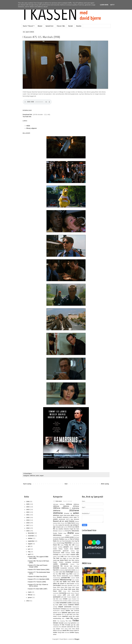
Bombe (77, 523)
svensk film (72, 616)
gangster (66, 547)
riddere (70, 601)
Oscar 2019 (60, 589)
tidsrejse (56, 623)
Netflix (65, 582)
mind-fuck (71, 576)
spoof (77, 613)
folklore (55, 543)
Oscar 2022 (57, 591)
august (30, 544)
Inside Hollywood (72, 557)
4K (71, 513)
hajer (78, 551)
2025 (28, 504)
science (65, 605)
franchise (68, 543)
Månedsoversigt (66, 580)
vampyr (58, 629)
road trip (74, 601)
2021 (28, 515)
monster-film (66, 578)
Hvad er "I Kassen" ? (29, 26)
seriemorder (68, 607)
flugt (76, 541)
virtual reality (68, 629)
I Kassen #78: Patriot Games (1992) (38, 570)
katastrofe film (58, 566)
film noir (59, 541)
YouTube (67, 633)
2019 (28, 520)
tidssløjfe (61, 623)
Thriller (76, 621)
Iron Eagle (63, 558)
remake (65, 599)
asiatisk (55, 519)
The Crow (68, 621)
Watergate (60, 631)
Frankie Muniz (75, 543)
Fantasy (61, 539)
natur (73, 580)
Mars (71, 574)
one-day (77, 584)
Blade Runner (61, 523)
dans (74, 527)
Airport (61, 515)
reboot (61, 599)
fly (78, 541)
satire (61, 605)
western (72, 631)
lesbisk (73, 570)
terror (55, 621)
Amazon (59, 517)
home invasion (62, 555)
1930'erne (69, 504)
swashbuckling (57, 618)
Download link (27, 114)
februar (30, 595)
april (29, 554)
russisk (74, 603)
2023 (28, 510)
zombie (72, 632)
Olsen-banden (70, 584)
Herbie (73, 553)
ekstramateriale (57, 537)
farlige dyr (67, 539)
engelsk (63, 537)
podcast (60, 595)
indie (62, 556)
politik (69, 595)
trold (78, 623)
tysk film (73, 625)
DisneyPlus (68, 531)
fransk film (56, 545)
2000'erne (57, 511)
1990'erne (32, 476)
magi (67, 574)
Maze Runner (57, 576)
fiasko (55, 541)
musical (73, 578)
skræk (77, 609)
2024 (28, 507)
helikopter (68, 553)
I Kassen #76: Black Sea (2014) (37, 577)
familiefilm (56, 539)
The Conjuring (61, 621)
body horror (71, 523)
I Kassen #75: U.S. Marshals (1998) (38, 579)
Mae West (62, 574)
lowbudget (70, 572)
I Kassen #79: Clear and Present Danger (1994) (37, 566)
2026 (28, 502)
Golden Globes (58, 549)
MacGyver (76, 572)
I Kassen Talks (61, 26)
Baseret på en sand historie (64, 521)
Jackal (55, 560)
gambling (60, 547)
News (69, 582)
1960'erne (66, 506)
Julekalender (64, 564)
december (31, 533)
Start (66, 484)
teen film (70, 618)
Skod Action (72, 609)
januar (30, 597)
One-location (57, 585)
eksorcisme (76, 535)
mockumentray (57, 578)
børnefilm (67, 525)
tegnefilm (76, 618)
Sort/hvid (76, 611)
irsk (68, 558)
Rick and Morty (64, 601)
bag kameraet (75, 519)
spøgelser (59, 614)
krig (54, 570)
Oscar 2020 (67, 589)
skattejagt (63, 609)
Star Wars (70, 614)
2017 (28, 525)
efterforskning (57, 535)
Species (59, 613)
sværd (77, 616)
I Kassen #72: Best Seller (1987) (37, 589)
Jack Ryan (76, 558)
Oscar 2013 (76, 585)
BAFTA (68, 519)
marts (30, 592)
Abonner (40, 26)
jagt (58, 560)
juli (29, 546)
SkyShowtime (56, 611)
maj (29, 552)
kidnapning (76, 566)
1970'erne (76, 506)
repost (70, 599)
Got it (112, 5)
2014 (28, 601)
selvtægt (55, 607)
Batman (77, 521)
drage (65, 533)
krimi (57, 570)
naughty (77, 580)
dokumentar (75, 531)
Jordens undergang (65, 562)
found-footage (61, 543)
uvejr (78, 627)
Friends (77, 545)
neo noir (59, 582)
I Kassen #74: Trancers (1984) (37, 582)
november (31, 536)
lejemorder (68, 570)
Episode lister (50, 26)
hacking (73, 551)
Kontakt (71, 26)
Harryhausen (57, 553)
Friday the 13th (69, 545)
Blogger (77, 639)
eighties (67, 535)
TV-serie (68, 625)
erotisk (67, 537)
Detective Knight (68, 529)
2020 (28, 517)
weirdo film (66, 630)
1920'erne (62, 504)
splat (69, 613)
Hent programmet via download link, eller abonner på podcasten (37, 102)
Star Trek (64, 614)
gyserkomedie (57, 551)
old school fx (62, 584)
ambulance (66, 517)
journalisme (76, 562)
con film (65, 527)
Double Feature (58, 533)
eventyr (72, 537)
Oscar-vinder (75, 591)
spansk (55, 613)
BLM (66, 523)
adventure (56, 515)
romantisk (63, 603)
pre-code (64, 597)
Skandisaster (57, 609)
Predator (69, 597)
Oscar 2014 (56, 587)
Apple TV (76, 517)
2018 (28, 523)
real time (56, 599)
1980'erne (57, 508)
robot (58, 603)
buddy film (61, 525)
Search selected (68, 501)
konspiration (64, 568)
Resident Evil (76, 599)
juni (29, 549)
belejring (55, 523)
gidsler (71, 547)
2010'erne (74, 510)
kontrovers (71, 568)
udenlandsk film (57, 627)
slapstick (63, 611)
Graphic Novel (69, 549)
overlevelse (56, 593)
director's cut (61, 531)
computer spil (59, 527)
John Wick (71, 560)
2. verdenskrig (74, 508)
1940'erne (76, 504)
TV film (62, 625)
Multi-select (58, 501)
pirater (55, 595)
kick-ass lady (68, 566)
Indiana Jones (57, 557)
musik (77, 578)
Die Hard (76, 529)
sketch (68, 609)
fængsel (55, 547)
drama (71, 533)
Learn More (104, 5)
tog (69, 623)
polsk (73, 595)
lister (57, 572)
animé (71, 517)
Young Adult (61, 633)
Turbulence (56, 625)
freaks (62, 545)
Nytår (77, 582)
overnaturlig (63, 593)
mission (77, 576)
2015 (28, 531)
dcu (57, 529)
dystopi (77, 533)
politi (64, 595)
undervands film (71, 627)
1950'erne (56, 506)
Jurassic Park (75, 564)
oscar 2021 (75, 589)
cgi (71, 525)
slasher (68, 610)
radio (78, 597)
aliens (73, 515)
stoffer (74, 614)
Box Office (56, 525)
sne (72, 610)
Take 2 (64, 618)
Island (71, 558)
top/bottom (73, 623)
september (31, 541)
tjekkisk (66, 623)
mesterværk (65, 576)
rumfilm (69, 603)
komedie (56, 568)
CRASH (70, 527)
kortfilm (77, 568)
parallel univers (71, 593)
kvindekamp (62, 570)
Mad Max (56, 574)
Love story (62, 572)
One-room (64, 585)
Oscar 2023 (67, 591)
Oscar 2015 (64, 587)
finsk (73, 541)
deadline (61, 529)
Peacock (77, 593)
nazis (54, 582)
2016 (28, 528)
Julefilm (55, 564)
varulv (62, 629)
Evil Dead (77, 537)
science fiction (74, 605)
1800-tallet (56, 504)
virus (73, 629)
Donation (79, 26)
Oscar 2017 (72, 587)
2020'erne (58, 513)
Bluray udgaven (32, 128)
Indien (66, 557)
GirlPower (77, 547)
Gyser (77, 549)
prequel (74, 597)
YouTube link (27, 117)
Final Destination (67, 541)
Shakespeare (76, 607)
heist (63, 553)
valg (54, 629)
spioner (64, 612)
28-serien (67, 513)
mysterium (56, 580)
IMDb (28, 126)
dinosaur (55, 531)
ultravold (64, 627)
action (38, 476)
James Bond (64, 560)
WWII (76, 631)
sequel (42, 476)
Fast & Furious (74, 539)
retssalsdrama (56, 601)
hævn (68, 555)
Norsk (73, 582)
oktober (30, 538)
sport (54, 614)
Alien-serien (67, 515)
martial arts (76, 574)
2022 (28, 512)
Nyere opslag (27, 484)
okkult (55, 584)
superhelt (65, 616)
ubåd (78, 625)
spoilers (73, 613)
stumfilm (59, 616)
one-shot (70, 585)
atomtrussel (62, 519)
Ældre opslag (105, 484)
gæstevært (66, 551)
